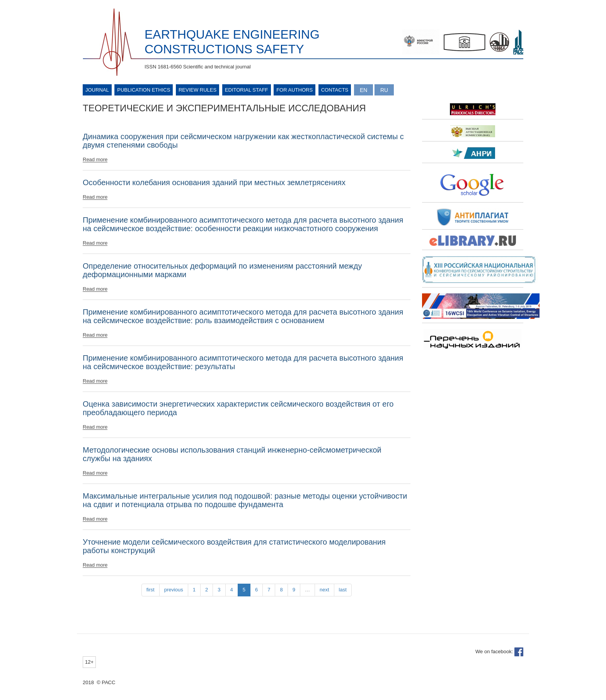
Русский (384, 90)
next (324, 590)
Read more (95, 160)
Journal (97, 90)
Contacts (335, 90)
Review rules (197, 90)
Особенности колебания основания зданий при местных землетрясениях (214, 182)
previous (174, 590)
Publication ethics (144, 90)
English (363, 90)
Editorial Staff (247, 90)
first (151, 590)
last (343, 590)
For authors (294, 90)
